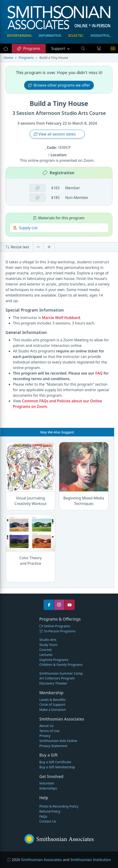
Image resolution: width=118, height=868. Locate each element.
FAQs (43, 816)
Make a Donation (52, 710)
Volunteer (47, 783)
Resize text (17, 247)
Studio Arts (48, 640)
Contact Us (48, 821)
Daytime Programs (54, 660)
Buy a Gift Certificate (55, 762)
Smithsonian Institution (91, 860)
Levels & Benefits (52, 700)
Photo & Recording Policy (59, 806)
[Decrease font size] (38, 247)
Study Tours (48, 645)
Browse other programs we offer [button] (59, 85)
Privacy (45, 736)
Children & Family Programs (61, 665)
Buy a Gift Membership (57, 767)
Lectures (46, 655)
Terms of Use (49, 731)
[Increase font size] (49, 247)
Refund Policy (50, 811)
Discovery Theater (53, 683)
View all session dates (55, 134)
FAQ (99, 373)
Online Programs (55, 626)
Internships (48, 788)
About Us (46, 726)
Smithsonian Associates (41, 860)
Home (8, 58)
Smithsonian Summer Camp (61, 673)
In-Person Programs (57, 631)
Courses (46, 650)
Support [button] (59, 48)
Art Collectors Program (57, 678)
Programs (28, 48)
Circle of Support (52, 704)
